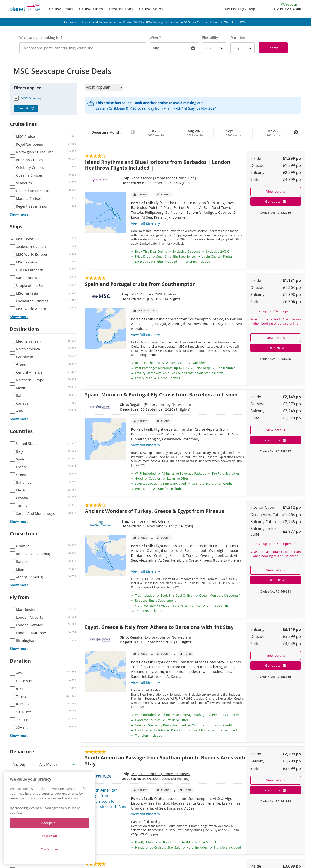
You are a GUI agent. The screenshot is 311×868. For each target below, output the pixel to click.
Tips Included (225, 368)
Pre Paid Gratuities (225, 473)
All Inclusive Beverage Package (183, 473)
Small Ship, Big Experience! (176, 257)
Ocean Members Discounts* (219, 595)
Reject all (50, 836)
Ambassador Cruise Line (175, 178)
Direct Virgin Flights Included (156, 262)
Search (273, 48)
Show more (19, 214)
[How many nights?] (242, 48)
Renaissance (142, 178)
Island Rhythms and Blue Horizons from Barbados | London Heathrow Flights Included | (158, 165)
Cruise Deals (61, 9)
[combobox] (83, 48)
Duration (238, 37)
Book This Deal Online (151, 251)
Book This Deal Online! (176, 595)
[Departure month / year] (57, 764)
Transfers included (196, 262)
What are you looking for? (41, 37)
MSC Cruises (166, 294)
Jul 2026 (156, 133)
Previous (133, 135)
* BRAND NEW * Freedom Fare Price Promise (167, 606)
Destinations (121, 9)
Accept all (49, 823)
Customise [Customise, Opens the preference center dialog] (49, 849)
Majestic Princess (146, 774)
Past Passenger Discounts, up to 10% (162, 368)
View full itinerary (146, 223)
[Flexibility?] (214, 48)
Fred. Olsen (158, 521)
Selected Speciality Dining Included (160, 484)
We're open (291, 4)
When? (155, 37)
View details (276, 191)
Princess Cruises (176, 774)
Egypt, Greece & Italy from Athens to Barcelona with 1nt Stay (159, 627)
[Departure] (23, 764)
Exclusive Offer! (177, 479)
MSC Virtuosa (143, 294)
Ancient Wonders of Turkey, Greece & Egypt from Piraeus (155, 511)
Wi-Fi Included (145, 473)
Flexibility (210, 37)
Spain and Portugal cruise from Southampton (140, 284)
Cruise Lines (91, 9)
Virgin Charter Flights (217, 257)
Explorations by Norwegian (167, 405)
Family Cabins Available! (187, 363)
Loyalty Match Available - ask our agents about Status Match (179, 373)
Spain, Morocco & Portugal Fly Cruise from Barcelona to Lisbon (161, 394)
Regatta (137, 405)
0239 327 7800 (288, 9)
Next (296, 135)
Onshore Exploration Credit (212, 484)
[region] (49, 818)
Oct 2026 (273, 133)
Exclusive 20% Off (219, 251)
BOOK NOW (276, 348)
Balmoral (139, 521)
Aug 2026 (195, 133)
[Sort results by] (104, 87)
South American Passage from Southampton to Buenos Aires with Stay (165, 760)
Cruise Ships (151, 9)
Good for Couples (147, 479)
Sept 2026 (234, 133)
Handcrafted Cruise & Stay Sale (157, 848)
